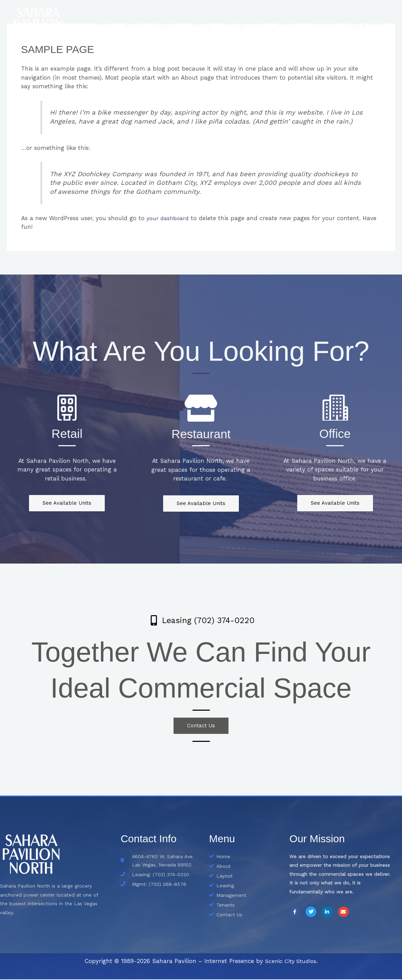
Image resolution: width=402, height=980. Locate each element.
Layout (176, 24)
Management (250, 24)
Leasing (208, 24)
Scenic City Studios (291, 962)
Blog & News (366, 24)
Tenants (292, 24)
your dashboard (169, 218)
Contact (326, 24)
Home (117, 24)
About (146, 24)
